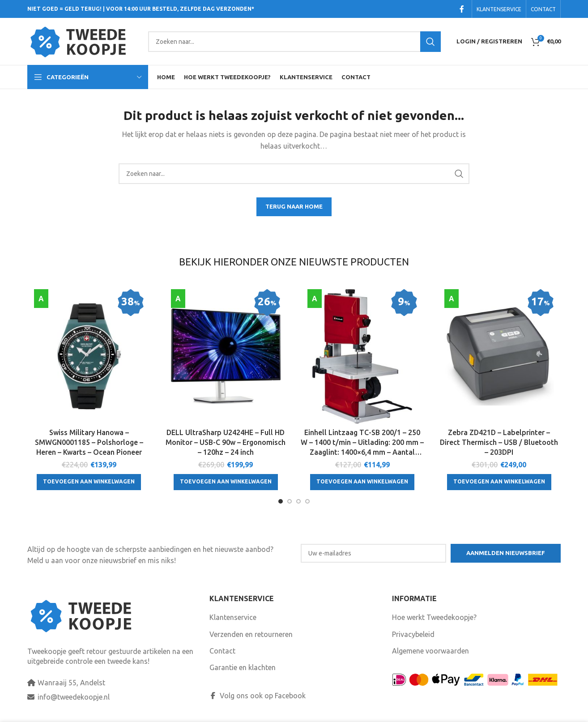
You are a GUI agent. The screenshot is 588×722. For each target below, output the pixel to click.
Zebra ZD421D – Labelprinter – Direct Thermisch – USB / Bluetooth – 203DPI (499, 442)
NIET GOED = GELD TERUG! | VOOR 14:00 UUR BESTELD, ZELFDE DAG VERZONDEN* (141, 9)
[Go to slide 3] (298, 501)
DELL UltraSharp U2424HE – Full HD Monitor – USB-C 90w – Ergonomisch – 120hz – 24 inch (226, 442)
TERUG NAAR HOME (294, 206)
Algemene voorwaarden (430, 651)
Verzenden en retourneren (251, 634)
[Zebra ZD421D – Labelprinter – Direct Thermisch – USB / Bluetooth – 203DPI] (499, 356)
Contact (222, 651)
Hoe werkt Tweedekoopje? (434, 617)
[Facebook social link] (462, 9)
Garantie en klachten (243, 667)
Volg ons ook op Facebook (258, 696)
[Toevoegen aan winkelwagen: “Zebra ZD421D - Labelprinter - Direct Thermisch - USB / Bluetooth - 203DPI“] (499, 482)
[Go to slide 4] (307, 501)
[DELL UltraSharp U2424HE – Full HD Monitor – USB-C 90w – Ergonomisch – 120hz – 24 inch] (226, 356)
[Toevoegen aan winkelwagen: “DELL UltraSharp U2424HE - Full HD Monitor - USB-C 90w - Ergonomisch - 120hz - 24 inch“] (226, 482)
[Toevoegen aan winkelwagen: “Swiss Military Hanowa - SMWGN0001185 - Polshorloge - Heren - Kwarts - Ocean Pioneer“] (89, 482)
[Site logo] (83, 41)
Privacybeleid (413, 634)
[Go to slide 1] (281, 501)
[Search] (294, 42)
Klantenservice (233, 617)
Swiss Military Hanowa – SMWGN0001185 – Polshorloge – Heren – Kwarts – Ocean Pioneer (89, 442)
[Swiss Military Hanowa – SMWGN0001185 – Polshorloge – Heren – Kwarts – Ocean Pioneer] (89, 356)
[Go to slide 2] (290, 501)
